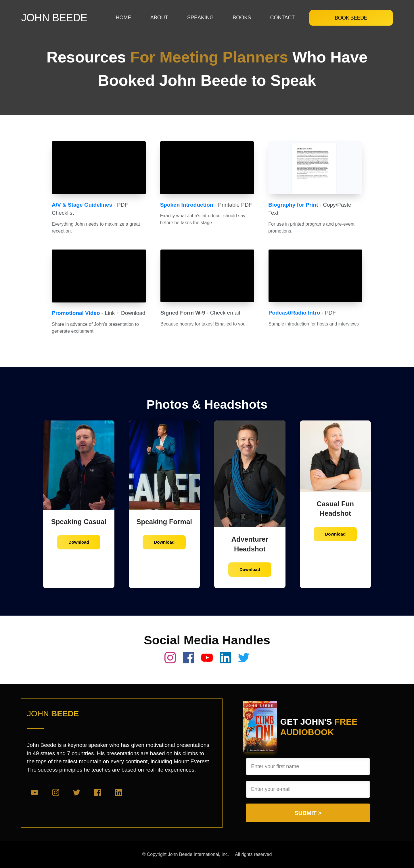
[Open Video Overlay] (99, 168)
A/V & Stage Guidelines (82, 205)
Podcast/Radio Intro (294, 313)
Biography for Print (293, 205)
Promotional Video (76, 313)
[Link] (123, 18)
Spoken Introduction (187, 205)
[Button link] (351, 18)
